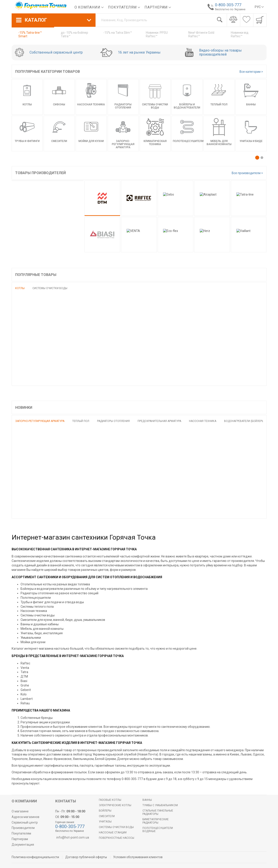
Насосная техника (203, 421)
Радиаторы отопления (113, 421)
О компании (89, 7)
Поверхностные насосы (117, 838)
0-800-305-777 (227, 5)
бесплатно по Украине (229, 9)
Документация (23, 845)
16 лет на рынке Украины (139, 52)
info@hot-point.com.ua (73, 837)
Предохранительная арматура (159, 421)
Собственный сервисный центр (56, 52)
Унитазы (105, 822)
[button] (257, 158)
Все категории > (251, 72)
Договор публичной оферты (86, 857)
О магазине (20, 811)
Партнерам (158, 7)
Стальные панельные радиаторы (158, 812)
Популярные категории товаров (48, 72)
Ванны (147, 800)
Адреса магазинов (25, 817)
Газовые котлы (110, 800)
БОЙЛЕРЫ (105, 811)
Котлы (20, 288)
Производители (23, 828)
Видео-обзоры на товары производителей (220, 52)
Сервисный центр (25, 822)
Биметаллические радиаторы (156, 821)
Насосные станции (113, 833)
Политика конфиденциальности (35, 857)
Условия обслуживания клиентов (138, 857)
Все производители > (247, 173)
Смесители (107, 816)
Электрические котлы (115, 805)
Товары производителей (40, 173)
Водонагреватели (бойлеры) (245, 421)
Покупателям (124, 7)
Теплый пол (81, 421)
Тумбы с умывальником (160, 805)
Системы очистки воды (50, 288)
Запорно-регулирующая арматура (40, 421)
